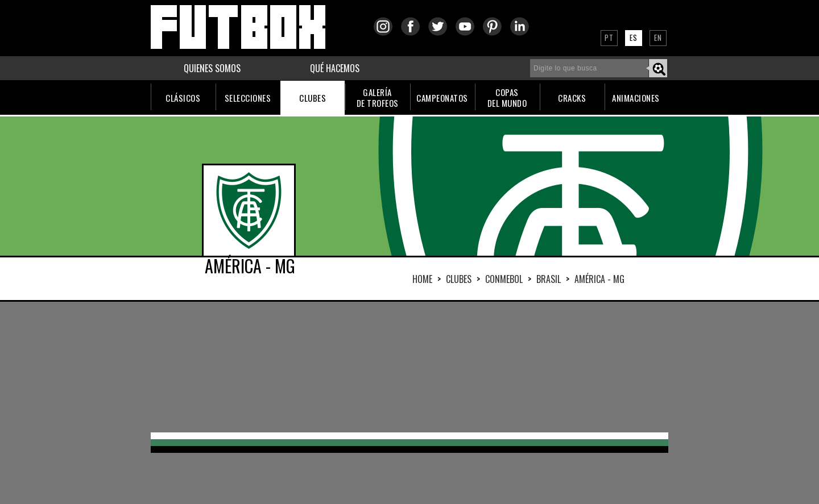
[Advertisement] (409, 367)
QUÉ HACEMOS (335, 68)
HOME (422, 279)
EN (658, 38)
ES (634, 38)
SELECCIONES (248, 98)
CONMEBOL (504, 279)
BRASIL (549, 279)
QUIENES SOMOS (212, 68)
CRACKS (572, 98)
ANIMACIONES (636, 98)
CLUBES (313, 98)
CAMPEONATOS (442, 98)
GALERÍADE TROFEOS (378, 97)
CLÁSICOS (183, 98)
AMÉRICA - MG (599, 279)
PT (609, 38)
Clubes (459, 279)
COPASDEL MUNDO (507, 97)
